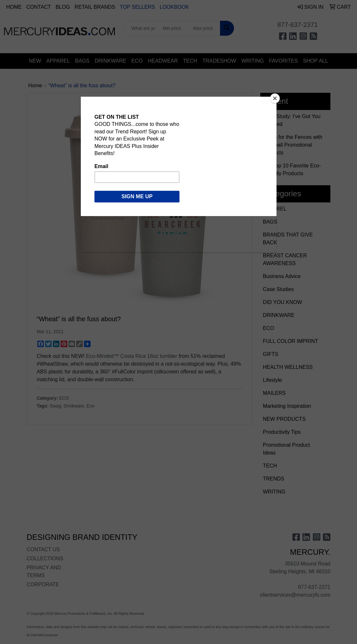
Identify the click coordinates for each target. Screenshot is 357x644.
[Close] (275, 98)
